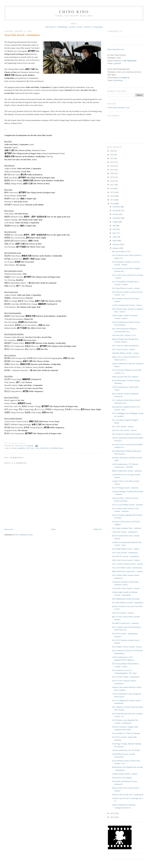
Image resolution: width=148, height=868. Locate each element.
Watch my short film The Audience (125, 377)
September (117, 218)
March (115, 241)
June (115, 229)
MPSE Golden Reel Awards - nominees (127, 471)
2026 (112, 151)
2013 (112, 200)
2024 (112, 158)
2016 (112, 188)
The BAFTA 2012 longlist (122, 778)
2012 (112, 203)
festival (30, 448)
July (114, 226)
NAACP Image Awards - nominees (125, 488)
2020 (112, 173)
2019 (112, 177)
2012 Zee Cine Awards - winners (124, 430)
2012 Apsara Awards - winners (124, 349)
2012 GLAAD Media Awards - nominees (127, 505)
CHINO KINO (74, 12)
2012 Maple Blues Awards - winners (126, 549)
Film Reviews (50, 27)
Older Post (98, 529)
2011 (112, 813)
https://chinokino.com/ (116, 49)
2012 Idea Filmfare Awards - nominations (128, 603)
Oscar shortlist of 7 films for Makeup (126, 733)
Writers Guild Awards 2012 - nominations (128, 795)
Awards (72, 27)
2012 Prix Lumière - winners (123, 613)
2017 (112, 185)
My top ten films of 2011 (121, 251)
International (57, 448)
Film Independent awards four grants (126, 599)
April (115, 237)
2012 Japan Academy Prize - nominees (127, 528)
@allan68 (117, 63)
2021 (112, 170)
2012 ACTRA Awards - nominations (126, 677)
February (116, 244)
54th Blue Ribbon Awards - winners (125, 353)
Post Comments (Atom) (24, 535)
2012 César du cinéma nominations (125, 346)
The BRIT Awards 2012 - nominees (125, 623)
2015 (112, 192)
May (115, 233)
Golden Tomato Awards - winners (125, 774)
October (116, 214)
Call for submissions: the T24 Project (126, 750)
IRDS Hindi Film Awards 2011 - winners (127, 571)
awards (22, 448)
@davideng (118, 80)
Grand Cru (125, 78)
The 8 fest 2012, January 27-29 (124, 335)
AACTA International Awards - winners (127, 305)
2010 (112, 817)
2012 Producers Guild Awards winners (126, 434)
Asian (14, 448)
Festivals (88, 27)
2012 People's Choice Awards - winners (127, 647)
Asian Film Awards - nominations (22, 35)
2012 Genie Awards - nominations (125, 553)
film (37, 448)
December (117, 207)
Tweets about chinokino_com (118, 108)
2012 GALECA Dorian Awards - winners (127, 564)
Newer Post (9, 529)
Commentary (98, 27)
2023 (112, 162)
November (117, 210)
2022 (112, 166)
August (116, 222)
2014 (112, 196)
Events (79, 27)
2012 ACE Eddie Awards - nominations (127, 568)
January (116, 248)
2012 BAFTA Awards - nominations (126, 556)
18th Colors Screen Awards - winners (126, 560)
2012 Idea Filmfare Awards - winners (126, 288)
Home (53, 529)
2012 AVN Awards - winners (123, 426)
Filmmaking (62, 27)
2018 (112, 181)
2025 (112, 155)
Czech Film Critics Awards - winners (126, 588)
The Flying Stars (130, 61)
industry (45, 448)
